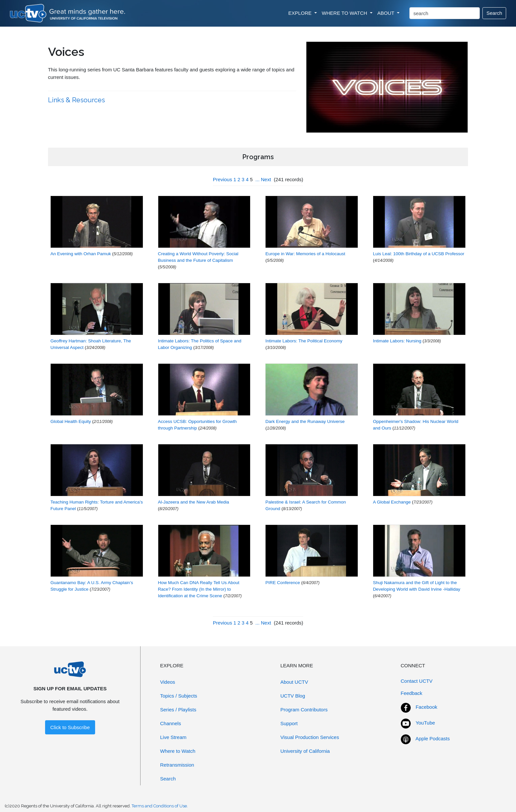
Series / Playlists (178, 710)
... (258, 179)
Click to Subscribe (70, 727)
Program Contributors (304, 710)
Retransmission (177, 765)
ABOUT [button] (387, 13)
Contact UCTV (417, 681)
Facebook (426, 707)
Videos (168, 682)
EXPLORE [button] (301, 13)
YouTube (425, 723)
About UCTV (294, 682)
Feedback (412, 693)
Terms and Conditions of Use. (160, 806)
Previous (222, 179)
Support (289, 723)
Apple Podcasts (433, 738)
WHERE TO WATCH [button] (345, 13)
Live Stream (173, 737)
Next (266, 179)
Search (494, 13)
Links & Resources (77, 100)
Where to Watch (178, 751)
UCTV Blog (293, 696)
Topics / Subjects (179, 696)
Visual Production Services (310, 737)
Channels (171, 723)
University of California (305, 751)
